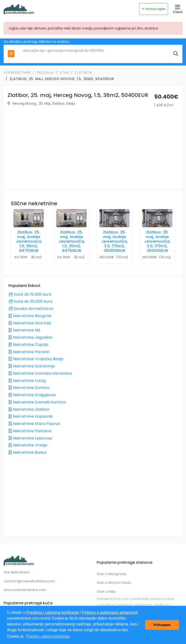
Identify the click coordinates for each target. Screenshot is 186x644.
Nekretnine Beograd (30, 316)
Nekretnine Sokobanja (32, 366)
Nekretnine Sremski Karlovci (37, 402)
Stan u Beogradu (112, 574)
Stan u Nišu (106, 592)
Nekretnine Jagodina (30, 337)
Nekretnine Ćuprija (28, 345)
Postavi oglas (154, 9)
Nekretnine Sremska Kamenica (40, 373)
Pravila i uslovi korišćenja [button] (48, 636)
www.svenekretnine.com (25, 590)
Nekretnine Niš (24, 330)
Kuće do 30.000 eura (30, 301)
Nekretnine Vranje (28, 445)
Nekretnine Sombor (29, 388)
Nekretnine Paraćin (29, 352)
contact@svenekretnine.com (29, 581)
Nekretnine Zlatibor (29, 409)
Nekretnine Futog (27, 381)
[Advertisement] (93, 151)
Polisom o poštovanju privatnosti (110, 612)
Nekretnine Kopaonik (31, 416)
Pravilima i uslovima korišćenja (53, 612)
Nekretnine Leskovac (31, 438)
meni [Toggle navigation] (178, 9)
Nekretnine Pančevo (30, 431)
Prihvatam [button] (162, 625)
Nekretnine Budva (27, 452)
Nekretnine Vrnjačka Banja (36, 359)
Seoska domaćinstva (31, 309)
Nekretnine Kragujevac (32, 395)
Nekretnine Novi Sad (30, 323)
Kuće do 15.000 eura (30, 294)
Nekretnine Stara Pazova (34, 424)
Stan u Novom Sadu (114, 583)
